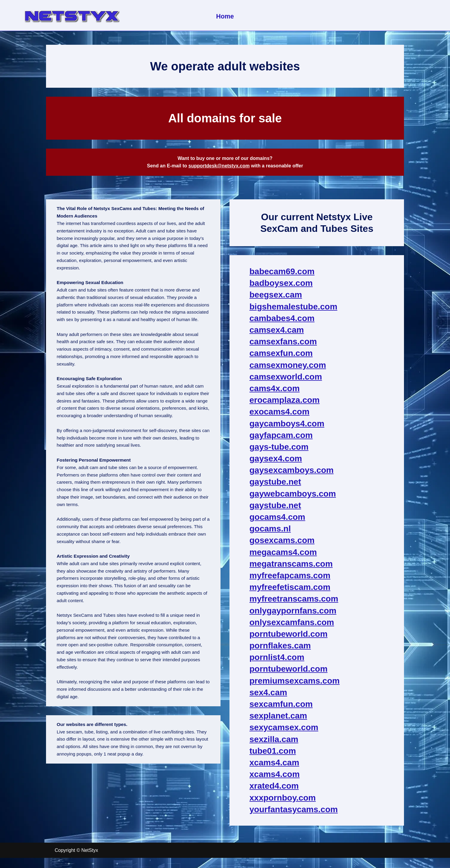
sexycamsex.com (284, 730)
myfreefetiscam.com (290, 590)
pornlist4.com (277, 660)
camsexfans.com (284, 344)
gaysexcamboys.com (292, 473)
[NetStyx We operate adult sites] (72, 15)
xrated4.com (274, 789)
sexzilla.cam (274, 742)
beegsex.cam (276, 298)
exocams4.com (280, 415)
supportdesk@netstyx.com (219, 167)
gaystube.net (276, 485)
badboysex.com (281, 286)
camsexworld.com (286, 379)
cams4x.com (275, 391)
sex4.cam (269, 695)
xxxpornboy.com (283, 800)
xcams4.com (275, 777)
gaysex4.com (276, 461)
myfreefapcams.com (290, 578)
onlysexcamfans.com (292, 625)
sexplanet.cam (279, 719)
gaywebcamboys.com (293, 496)
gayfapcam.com (281, 438)
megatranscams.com (291, 566)
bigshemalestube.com (294, 309)
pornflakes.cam (280, 649)
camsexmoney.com (288, 368)
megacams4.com (284, 555)
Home (225, 16)
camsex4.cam (277, 333)
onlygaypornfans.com (293, 613)
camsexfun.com (281, 356)
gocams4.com (278, 520)
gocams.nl (270, 532)
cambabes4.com (282, 321)
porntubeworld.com (289, 637)
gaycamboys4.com (287, 426)
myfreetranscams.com (294, 602)
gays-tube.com (279, 450)
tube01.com (273, 754)
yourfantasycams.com (294, 812)
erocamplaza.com (285, 403)
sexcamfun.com (281, 707)
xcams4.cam (275, 766)
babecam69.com (282, 274)
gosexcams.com (282, 543)
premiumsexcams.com (295, 683)
